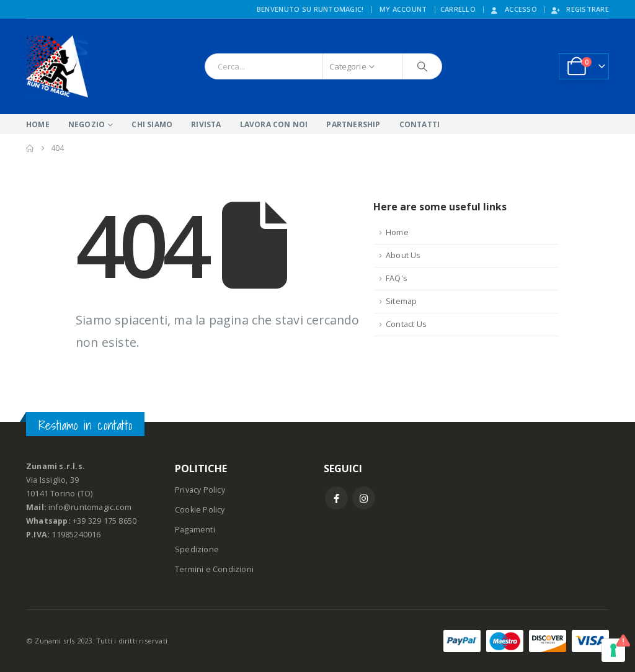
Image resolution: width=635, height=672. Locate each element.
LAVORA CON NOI (274, 124)
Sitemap (401, 301)
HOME (38, 124)
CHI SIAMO (152, 124)
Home (397, 232)
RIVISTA (206, 124)
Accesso (513, 9)
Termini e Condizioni (214, 569)
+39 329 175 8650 (104, 521)
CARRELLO (458, 9)
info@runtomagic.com (90, 507)
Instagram (364, 498)
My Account (403, 9)
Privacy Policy (200, 490)
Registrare (579, 9)
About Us (403, 255)
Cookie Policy (200, 510)
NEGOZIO (87, 124)
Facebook (336, 498)
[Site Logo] (57, 66)
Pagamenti (195, 530)
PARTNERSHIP (353, 124)
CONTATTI (420, 124)
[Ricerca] (422, 66)
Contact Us (406, 324)
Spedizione (197, 549)
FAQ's (397, 278)
